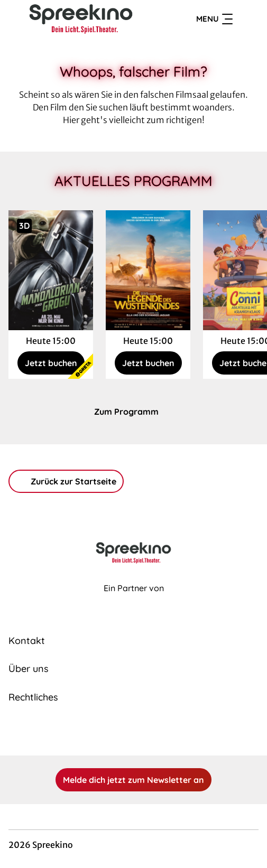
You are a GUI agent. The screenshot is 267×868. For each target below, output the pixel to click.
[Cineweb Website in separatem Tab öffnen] (134, 599)
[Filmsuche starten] (248, 19)
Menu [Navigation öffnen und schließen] (214, 19)
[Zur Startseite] (81, 19)
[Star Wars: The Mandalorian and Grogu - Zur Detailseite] (51, 270)
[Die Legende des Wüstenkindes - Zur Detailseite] (148, 270)
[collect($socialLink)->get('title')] (122, 732)
